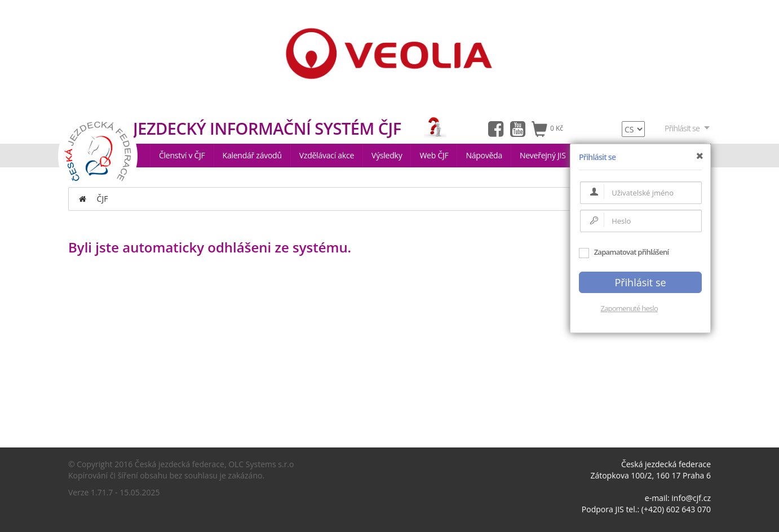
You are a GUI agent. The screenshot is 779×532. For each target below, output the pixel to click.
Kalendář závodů (252, 155)
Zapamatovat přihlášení (624, 252)
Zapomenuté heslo (629, 308)
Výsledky (387, 155)
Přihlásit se (688, 128)
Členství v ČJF (182, 155)
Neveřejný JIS (543, 155)
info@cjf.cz (691, 498)
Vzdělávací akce (327, 155)
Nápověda (484, 155)
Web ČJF (434, 155)
